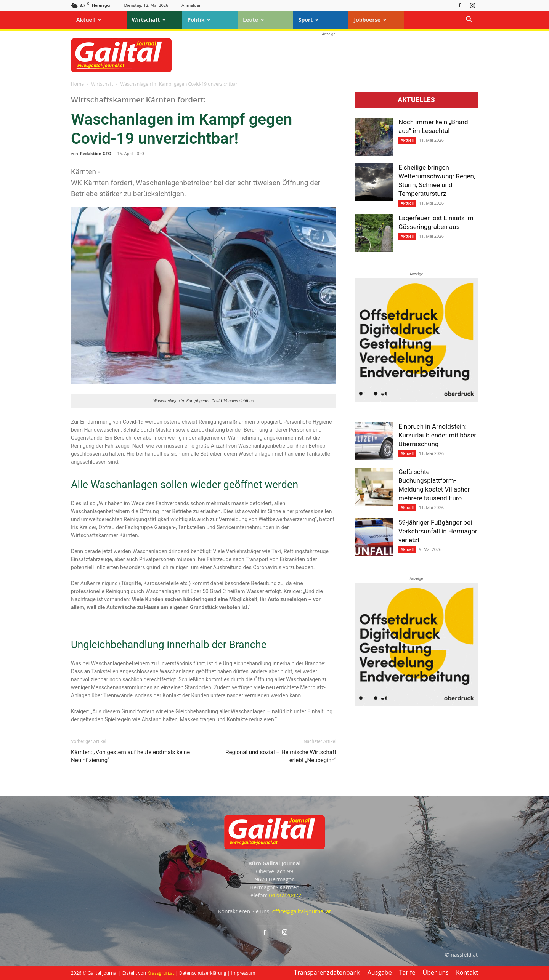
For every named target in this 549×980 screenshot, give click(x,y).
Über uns (436, 972)
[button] (469, 20)
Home (77, 84)
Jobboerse (370, 20)
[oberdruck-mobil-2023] (416, 400)
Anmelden (192, 5)
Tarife (407, 972)
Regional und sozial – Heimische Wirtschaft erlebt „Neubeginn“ (281, 756)
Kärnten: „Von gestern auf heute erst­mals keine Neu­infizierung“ (130, 756)
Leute (254, 20)
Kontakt (467, 972)
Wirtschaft (149, 20)
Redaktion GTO (96, 153)
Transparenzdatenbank (327, 972)
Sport (309, 20)
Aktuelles (416, 100)
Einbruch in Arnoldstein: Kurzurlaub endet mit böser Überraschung (437, 435)
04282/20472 (285, 895)
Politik (199, 20)
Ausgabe (380, 972)
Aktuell (89, 20)
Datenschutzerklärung (203, 973)
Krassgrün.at (161, 973)
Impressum (243, 973)
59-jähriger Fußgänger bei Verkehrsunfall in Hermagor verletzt (438, 531)
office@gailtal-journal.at (302, 911)
